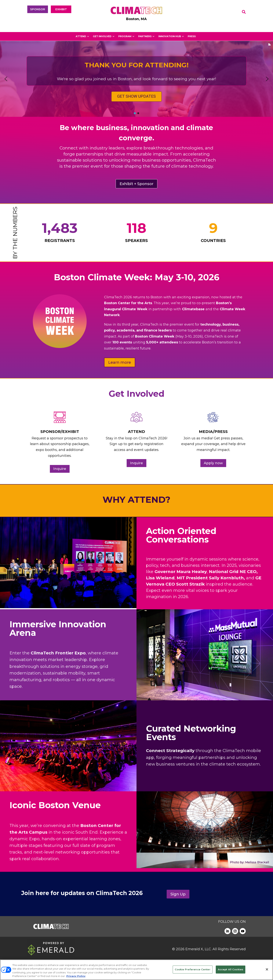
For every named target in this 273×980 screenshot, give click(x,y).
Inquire (60, 469)
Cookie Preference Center (193, 969)
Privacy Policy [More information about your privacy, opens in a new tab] (76, 976)
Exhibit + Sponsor (136, 184)
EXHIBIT (61, 9)
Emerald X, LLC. (198, 949)
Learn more (120, 362)
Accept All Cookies (231, 969)
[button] (6, 79)
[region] (136, 79)
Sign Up (178, 894)
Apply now (213, 463)
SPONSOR (38, 9)
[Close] (267, 969)
